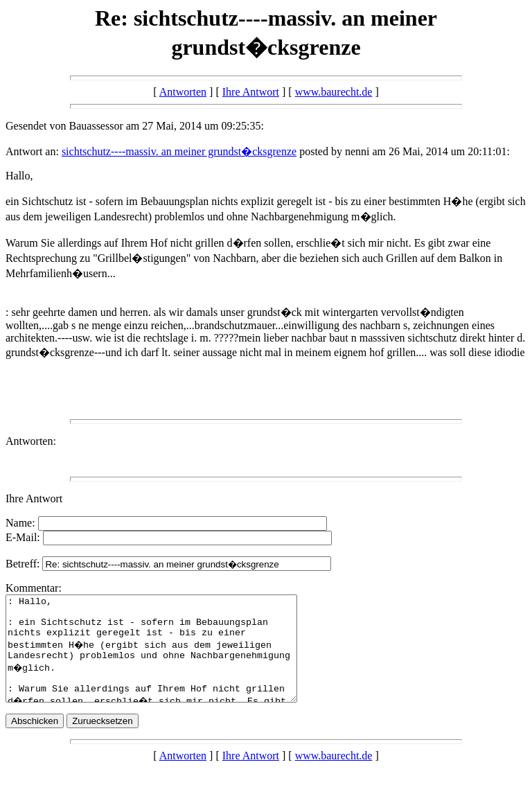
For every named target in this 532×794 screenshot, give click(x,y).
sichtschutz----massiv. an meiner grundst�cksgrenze (179, 151)
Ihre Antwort (251, 92)
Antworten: (31, 441)
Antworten (183, 92)
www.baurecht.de (334, 92)
